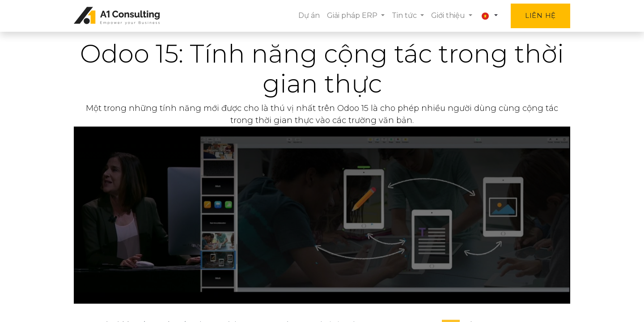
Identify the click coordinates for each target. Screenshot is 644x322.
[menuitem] (309, 16)
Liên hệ (540, 15)
